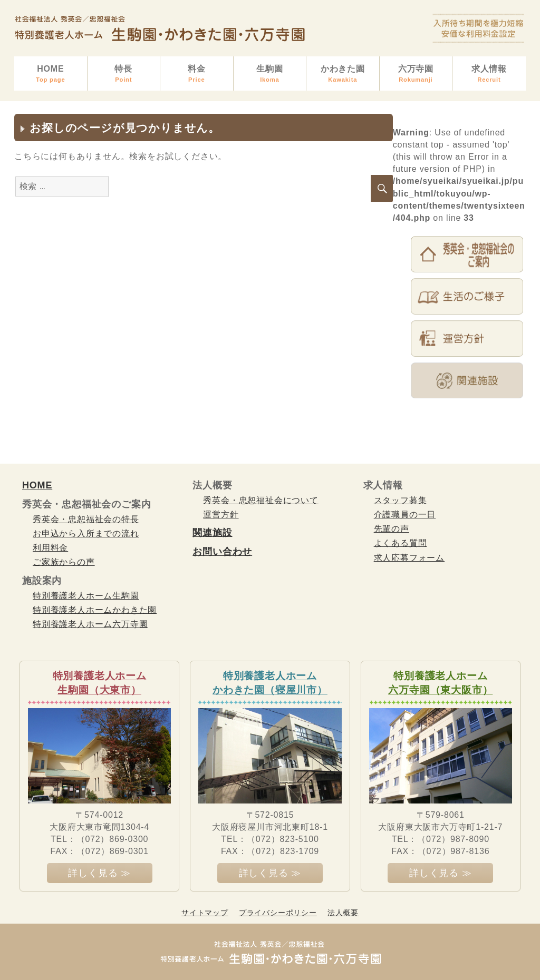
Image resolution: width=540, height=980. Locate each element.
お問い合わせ (222, 552)
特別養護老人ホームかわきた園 (95, 610)
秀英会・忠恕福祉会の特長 (86, 519)
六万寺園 (416, 74)
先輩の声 (392, 529)
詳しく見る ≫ (99, 873)
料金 (197, 74)
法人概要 (343, 913)
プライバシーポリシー (278, 913)
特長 (124, 74)
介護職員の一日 (405, 514)
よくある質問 (401, 543)
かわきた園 (343, 74)
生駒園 (270, 74)
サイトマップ (205, 913)
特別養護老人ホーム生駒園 (86, 596)
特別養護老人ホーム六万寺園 (90, 624)
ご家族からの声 (64, 562)
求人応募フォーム (409, 558)
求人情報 (489, 74)
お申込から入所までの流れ (86, 533)
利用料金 (50, 548)
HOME (51, 74)
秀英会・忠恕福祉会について (261, 500)
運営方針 (221, 514)
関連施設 (212, 533)
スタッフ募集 (401, 500)
